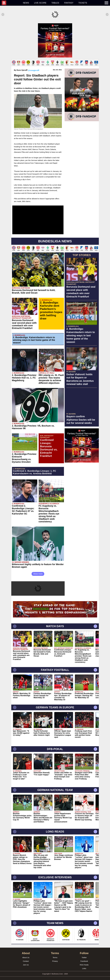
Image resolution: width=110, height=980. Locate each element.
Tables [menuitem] (55, 3)
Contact (26, 959)
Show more (38, 572)
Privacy (55, 959)
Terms (55, 955)
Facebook (84, 959)
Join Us (26, 962)
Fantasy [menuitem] (69, 3)
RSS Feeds (84, 962)
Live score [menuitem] (40, 3)
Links (84, 966)
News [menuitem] (26, 3)
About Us (26, 955)
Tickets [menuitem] (83, 3)
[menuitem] (11, 3)
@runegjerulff (34, 68)
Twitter (84, 955)
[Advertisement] (55, 39)
